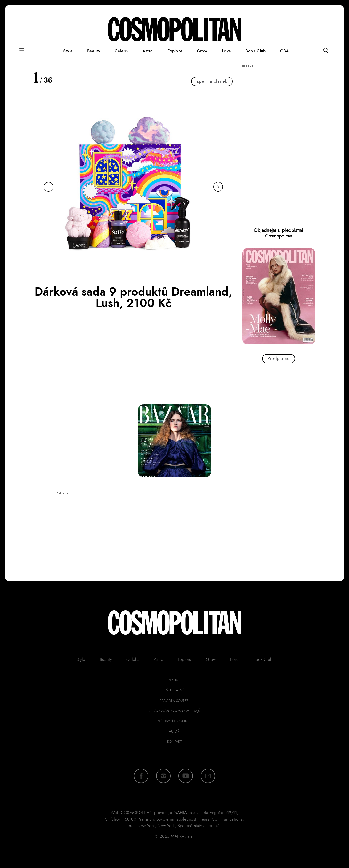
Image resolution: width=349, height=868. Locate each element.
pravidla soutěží (174, 701)
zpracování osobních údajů (175, 711)
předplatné (175, 690)
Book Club (256, 51)
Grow (202, 51)
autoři (175, 731)
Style (68, 51)
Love (226, 51)
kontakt (174, 742)
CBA (285, 51)
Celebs (121, 51)
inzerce (174, 680)
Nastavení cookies (174, 721)
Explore (175, 51)
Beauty (94, 51)
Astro (148, 51)
